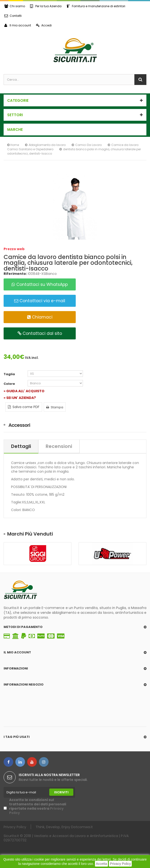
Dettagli (21, 446)
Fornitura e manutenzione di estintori (96, 6)
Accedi (44, 25)
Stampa (55, 407)
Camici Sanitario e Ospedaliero (30, 149)
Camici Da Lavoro (88, 145)
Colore (10, 384)
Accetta (102, 864)
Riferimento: (15, 274)
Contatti (13, 16)
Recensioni (59, 446)
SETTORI (15, 115)
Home (13, 145)
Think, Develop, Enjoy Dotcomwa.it (64, 827)
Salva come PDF (24, 407)
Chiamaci (40, 317)
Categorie (18, 100)
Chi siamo (15, 6)
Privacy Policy (120, 864)
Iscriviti (61, 792)
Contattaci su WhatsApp (40, 284)
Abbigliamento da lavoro (47, 145)
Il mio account (18, 25)
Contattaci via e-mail (40, 301)
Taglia (10, 374)
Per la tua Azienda (46, 6)
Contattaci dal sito (40, 333)
